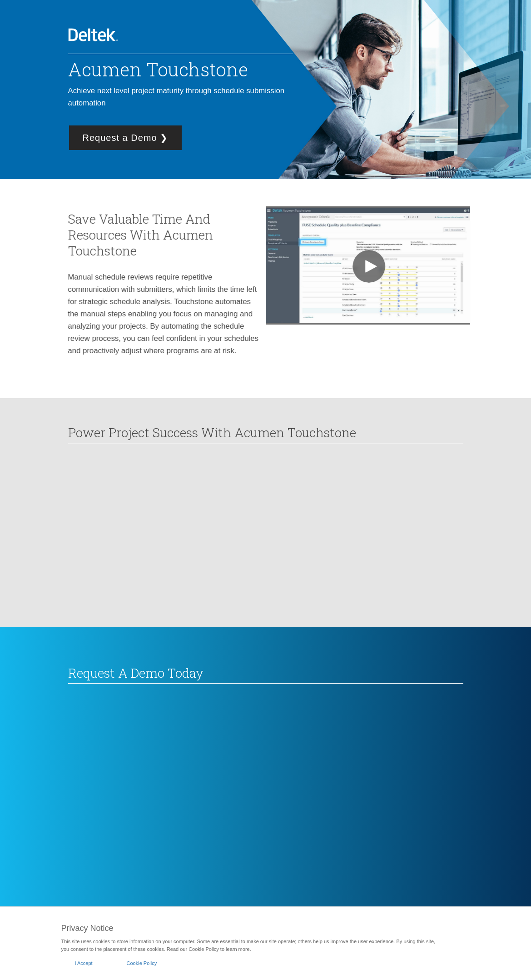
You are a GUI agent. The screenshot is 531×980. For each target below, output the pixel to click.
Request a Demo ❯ (126, 138)
